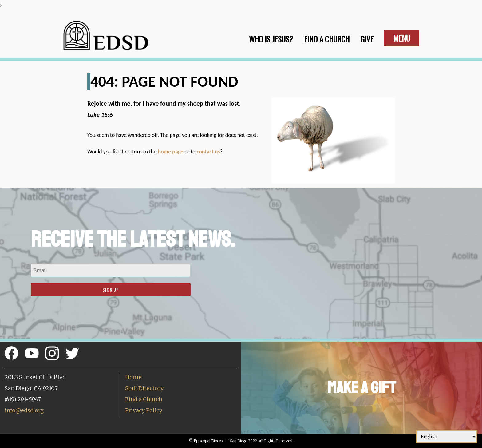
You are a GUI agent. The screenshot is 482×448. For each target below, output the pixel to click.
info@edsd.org (24, 410)
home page (170, 152)
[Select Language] (447, 437)
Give (367, 39)
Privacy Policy (144, 410)
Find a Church (144, 399)
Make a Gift (362, 388)
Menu (402, 38)
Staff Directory (144, 388)
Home (133, 377)
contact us (208, 152)
